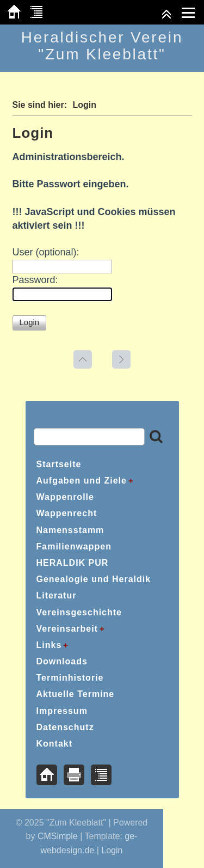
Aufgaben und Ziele (82, 481)
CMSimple (58, 836)
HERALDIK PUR (73, 563)
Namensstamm (70, 530)
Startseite (59, 464)
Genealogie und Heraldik (94, 579)
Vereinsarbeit (67, 629)
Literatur (57, 595)
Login (112, 850)
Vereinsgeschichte (79, 612)
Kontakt (55, 744)
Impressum (62, 711)
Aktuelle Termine (76, 694)
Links (49, 645)
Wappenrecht (67, 513)
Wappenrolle (65, 497)
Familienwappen (74, 546)
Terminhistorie (70, 678)
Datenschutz (65, 727)
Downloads (62, 661)
